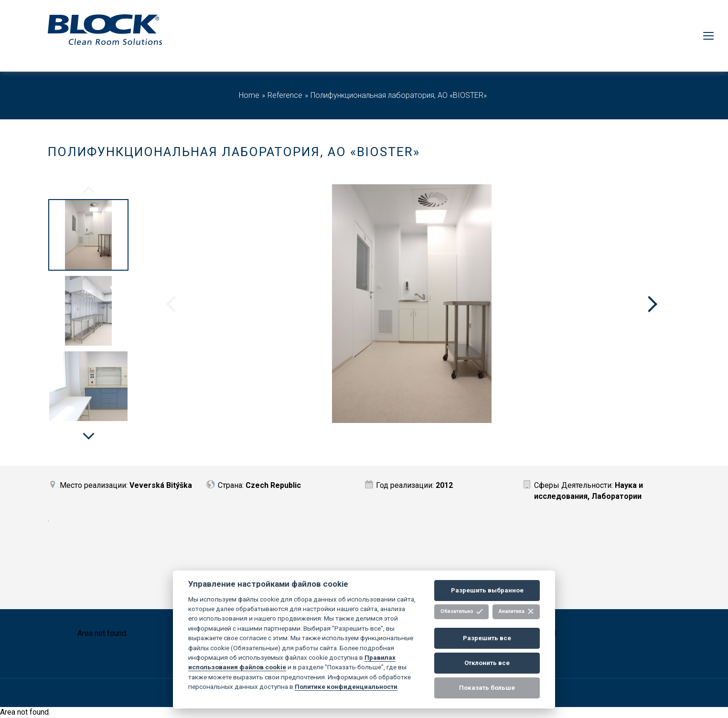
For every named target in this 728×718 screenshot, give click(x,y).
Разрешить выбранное (487, 590)
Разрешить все (487, 638)
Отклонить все (487, 663)
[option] (88, 236)
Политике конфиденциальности (346, 686)
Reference (285, 95)
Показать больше (487, 688)
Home (249, 95)
